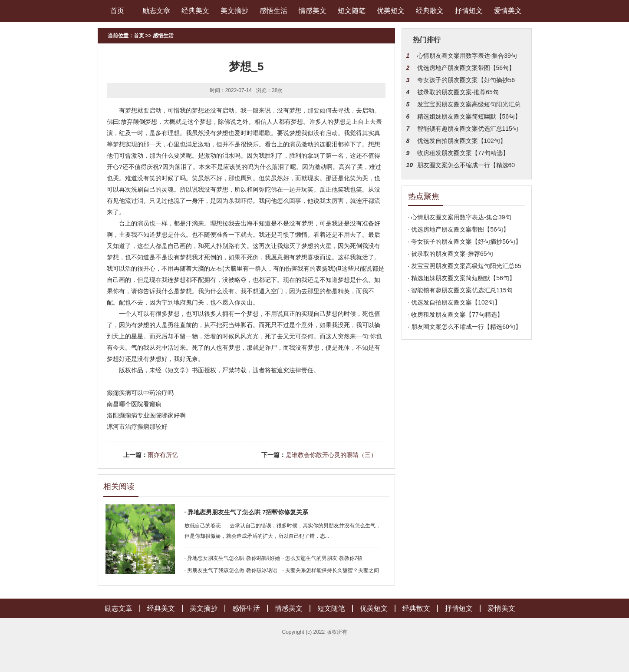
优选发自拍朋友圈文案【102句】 (462, 141)
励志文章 (156, 11)
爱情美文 (508, 11)
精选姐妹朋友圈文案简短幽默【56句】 (469, 116)
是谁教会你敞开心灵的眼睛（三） (331, 455)
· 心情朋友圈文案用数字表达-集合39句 (460, 217)
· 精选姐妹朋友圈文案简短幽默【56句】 (462, 278)
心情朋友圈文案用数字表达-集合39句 (467, 56)
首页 (117, 11)
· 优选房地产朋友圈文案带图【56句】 (459, 229)
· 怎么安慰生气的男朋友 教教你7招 (323, 558)
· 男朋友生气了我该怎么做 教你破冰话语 (231, 570)
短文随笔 (352, 11)
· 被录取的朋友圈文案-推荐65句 (451, 254)
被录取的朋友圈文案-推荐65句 (458, 92)
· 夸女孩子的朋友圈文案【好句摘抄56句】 (465, 242)
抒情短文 (469, 11)
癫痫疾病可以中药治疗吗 (140, 393)
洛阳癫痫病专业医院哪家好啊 (146, 415)
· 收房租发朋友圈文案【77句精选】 (456, 314)
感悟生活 (273, 11)
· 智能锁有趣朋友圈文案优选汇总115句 (460, 290)
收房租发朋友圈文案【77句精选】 (463, 153)
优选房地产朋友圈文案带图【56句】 (466, 68)
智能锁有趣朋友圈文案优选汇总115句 (468, 129)
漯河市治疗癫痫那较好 (137, 427)
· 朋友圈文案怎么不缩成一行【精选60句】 (465, 327)
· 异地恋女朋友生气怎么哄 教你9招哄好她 (232, 558)
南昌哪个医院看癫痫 (134, 404)
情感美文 (313, 11)
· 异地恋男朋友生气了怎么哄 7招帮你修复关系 (246, 512)
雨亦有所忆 (163, 455)
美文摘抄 (234, 11)
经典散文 (430, 11)
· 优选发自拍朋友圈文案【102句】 (454, 302)
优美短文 (391, 11)
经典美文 (195, 11)
